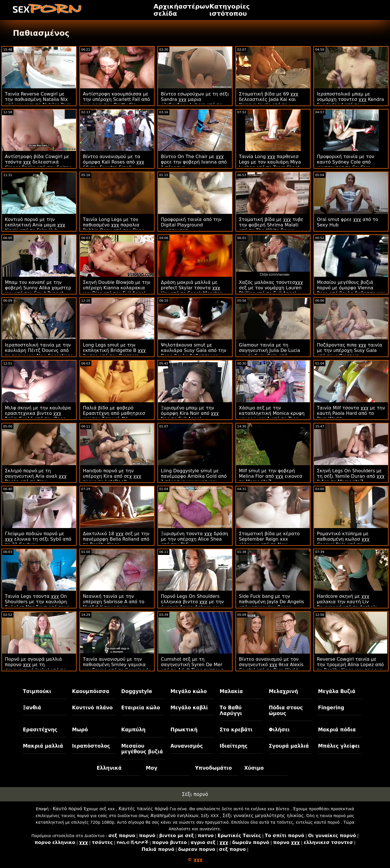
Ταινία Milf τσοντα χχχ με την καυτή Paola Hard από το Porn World (351, 413)
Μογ (151, 768)
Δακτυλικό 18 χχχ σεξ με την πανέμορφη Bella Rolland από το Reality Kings (116, 539)
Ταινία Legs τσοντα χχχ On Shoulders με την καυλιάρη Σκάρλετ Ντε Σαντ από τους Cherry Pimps (37, 604)
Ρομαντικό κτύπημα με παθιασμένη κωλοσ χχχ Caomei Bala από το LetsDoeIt (343, 542)
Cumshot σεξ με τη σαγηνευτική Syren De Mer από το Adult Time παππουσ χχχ (192, 667)
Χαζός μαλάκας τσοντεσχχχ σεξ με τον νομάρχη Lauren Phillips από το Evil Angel (271, 288)
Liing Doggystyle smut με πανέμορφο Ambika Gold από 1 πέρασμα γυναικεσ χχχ (194, 476)
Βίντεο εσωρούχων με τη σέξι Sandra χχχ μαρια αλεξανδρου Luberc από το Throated (195, 102)
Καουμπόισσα (91, 691)
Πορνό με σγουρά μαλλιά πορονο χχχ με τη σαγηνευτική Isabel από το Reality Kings (35, 667)
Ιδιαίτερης (234, 746)
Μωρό (80, 730)
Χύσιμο (254, 768)
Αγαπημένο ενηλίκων (174, 816)
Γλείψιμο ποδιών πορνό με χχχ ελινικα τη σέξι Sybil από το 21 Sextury (38, 539)
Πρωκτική (184, 730)
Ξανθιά (32, 708)
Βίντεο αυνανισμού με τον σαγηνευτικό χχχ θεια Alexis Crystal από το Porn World (271, 665)
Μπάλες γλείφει (339, 746)
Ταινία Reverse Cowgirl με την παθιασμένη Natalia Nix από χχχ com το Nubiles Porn (38, 99)
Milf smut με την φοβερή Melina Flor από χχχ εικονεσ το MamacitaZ (271, 476)
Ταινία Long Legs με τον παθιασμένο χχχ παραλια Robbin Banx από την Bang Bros (114, 228)
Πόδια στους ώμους (286, 710)
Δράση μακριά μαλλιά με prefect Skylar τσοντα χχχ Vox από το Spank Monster (191, 288)
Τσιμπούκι (37, 691)
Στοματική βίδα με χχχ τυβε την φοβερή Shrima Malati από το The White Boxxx (271, 225)
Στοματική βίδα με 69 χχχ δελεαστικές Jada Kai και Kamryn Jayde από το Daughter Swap (269, 102)
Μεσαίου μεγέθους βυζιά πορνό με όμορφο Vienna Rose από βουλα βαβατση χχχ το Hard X (351, 290)
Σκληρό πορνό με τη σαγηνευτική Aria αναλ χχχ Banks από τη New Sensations (36, 479)
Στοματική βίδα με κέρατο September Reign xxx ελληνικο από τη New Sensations (269, 542)
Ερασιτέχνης (40, 730)
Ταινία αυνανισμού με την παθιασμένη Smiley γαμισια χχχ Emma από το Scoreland (115, 665)
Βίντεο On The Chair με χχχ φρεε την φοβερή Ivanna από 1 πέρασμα (194, 162)
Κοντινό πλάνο (92, 708)
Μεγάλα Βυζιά (337, 691)
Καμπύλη (133, 730)
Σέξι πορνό (195, 794)
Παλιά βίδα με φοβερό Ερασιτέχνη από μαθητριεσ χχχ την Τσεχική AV (114, 413)
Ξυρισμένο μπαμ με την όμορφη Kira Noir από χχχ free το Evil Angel (190, 413)
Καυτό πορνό (67, 809)
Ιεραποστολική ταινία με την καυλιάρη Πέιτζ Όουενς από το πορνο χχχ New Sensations (39, 350)
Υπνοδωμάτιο (214, 768)
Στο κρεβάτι (236, 730)
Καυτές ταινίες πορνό (143, 809)
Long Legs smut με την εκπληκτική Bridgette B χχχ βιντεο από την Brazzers (114, 350)
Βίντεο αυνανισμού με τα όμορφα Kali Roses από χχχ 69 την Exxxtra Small (114, 162)
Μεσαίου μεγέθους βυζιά (142, 749)
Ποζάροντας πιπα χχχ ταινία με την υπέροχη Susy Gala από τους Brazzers (349, 350)
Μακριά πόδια (337, 730)
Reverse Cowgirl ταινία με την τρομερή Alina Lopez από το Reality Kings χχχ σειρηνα (350, 665)
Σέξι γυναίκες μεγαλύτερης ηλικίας (263, 816)
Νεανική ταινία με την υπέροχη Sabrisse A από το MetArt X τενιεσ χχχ (114, 602)
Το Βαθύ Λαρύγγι (231, 710)
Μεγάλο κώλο (188, 691)
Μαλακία (231, 691)
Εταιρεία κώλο (141, 708)
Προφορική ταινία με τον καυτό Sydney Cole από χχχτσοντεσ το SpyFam (345, 162)
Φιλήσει (279, 730)
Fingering (331, 708)
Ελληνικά (109, 768)
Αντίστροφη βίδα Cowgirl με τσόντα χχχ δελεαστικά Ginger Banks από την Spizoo (38, 162)
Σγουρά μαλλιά (289, 746)
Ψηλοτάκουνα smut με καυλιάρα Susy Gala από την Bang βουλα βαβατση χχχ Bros (194, 353)
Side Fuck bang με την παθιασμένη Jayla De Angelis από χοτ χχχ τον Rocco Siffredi (271, 604)
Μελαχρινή (283, 691)
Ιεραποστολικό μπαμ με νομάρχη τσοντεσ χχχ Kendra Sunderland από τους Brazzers (350, 102)
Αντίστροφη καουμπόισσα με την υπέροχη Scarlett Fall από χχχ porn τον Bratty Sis (116, 99)
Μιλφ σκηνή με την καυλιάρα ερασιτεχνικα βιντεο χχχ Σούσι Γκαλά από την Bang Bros (38, 416)
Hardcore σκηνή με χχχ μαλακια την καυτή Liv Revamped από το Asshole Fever (347, 604)
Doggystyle (137, 691)
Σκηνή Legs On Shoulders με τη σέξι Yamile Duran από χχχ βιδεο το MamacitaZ (351, 476)
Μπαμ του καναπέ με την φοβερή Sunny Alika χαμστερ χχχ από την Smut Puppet (38, 288)
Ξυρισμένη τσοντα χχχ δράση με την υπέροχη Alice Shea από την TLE (194, 539)
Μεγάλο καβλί (189, 708)
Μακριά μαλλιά (43, 746)
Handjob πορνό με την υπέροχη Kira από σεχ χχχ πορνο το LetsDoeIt (112, 476)
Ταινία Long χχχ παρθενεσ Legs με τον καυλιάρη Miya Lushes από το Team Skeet (270, 162)
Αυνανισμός (187, 746)
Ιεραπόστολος (91, 746)
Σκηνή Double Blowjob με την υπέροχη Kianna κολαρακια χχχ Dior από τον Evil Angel (117, 288)
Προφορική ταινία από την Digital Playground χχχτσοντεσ (191, 225)
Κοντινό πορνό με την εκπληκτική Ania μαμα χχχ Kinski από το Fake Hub (35, 225)
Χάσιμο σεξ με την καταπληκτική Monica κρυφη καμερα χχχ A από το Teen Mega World (272, 416)
